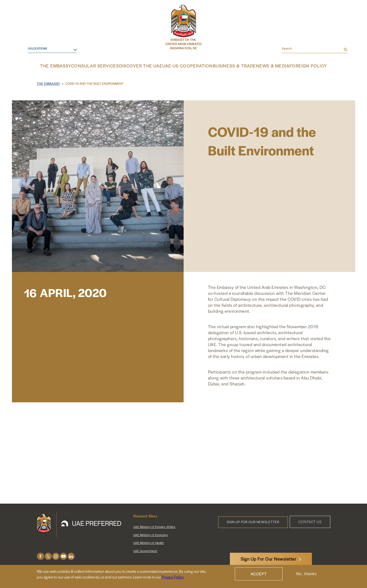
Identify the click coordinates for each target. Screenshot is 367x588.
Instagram (56, 556)
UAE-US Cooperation (187, 66)
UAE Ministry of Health (149, 542)
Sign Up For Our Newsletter (269, 559)
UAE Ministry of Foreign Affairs (154, 526)
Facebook (41, 556)
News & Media (264, 66)
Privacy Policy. (173, 577)
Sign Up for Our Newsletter (253, 521)
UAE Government (145, 550)
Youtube (63, 556)
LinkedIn (71, 556)
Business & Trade (228, 66)
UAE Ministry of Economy (151, 534)
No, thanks (306, 574)
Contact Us (310, 521)
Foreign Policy (297, 66)
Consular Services (105, 66)
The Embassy (68, 66)
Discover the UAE (145, 66)
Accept (259, 574)
